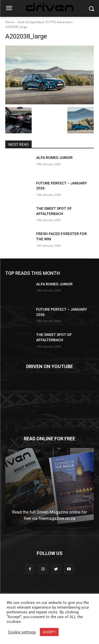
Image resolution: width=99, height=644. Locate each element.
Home (10, 22)
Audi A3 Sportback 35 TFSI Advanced (44, 22)
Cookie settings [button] (22, 632)
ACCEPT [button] (49, 632)
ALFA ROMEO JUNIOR (54, 158)
